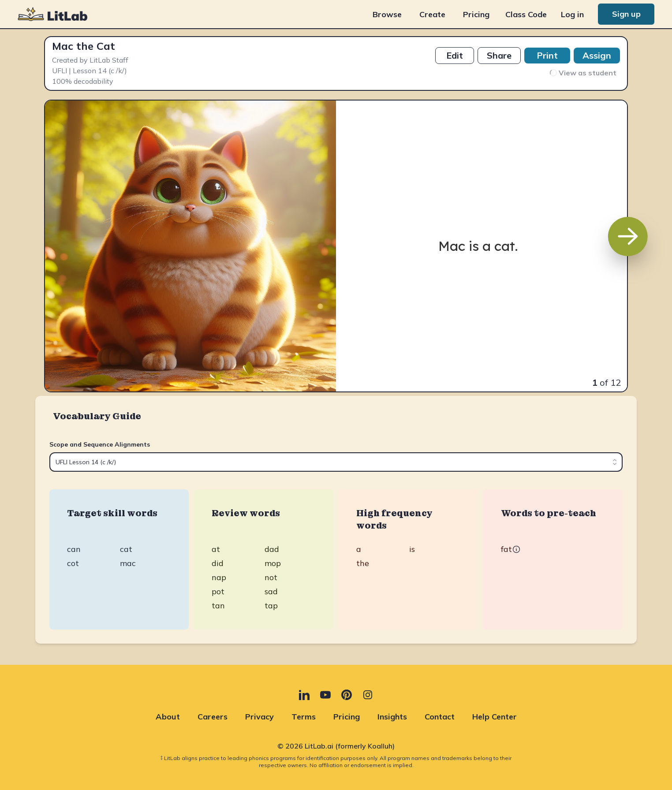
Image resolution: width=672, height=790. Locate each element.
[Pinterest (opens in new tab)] (347, 695)
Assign (597, 55)
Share (499, 55)
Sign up (626, 14)
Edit (455, 55)
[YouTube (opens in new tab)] (325, 695)
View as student (582, 73)
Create (432, 14)
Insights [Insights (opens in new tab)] (392, 717)
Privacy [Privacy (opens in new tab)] (259, 717)
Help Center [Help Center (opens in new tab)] (495, 717)
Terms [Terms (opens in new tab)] (304, 717)
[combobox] (336, 462)
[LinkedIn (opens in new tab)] (304, 695)
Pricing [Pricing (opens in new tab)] (476, 14)
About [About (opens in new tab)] (168, 717)
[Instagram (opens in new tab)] (368, 695)
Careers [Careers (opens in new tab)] (213, 717)
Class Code (526, 14)
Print (547, 55)
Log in (572, 14)
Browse (387, 14)
